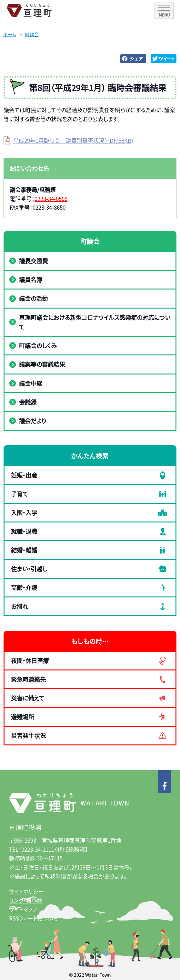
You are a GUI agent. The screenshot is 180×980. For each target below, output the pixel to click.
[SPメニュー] (164, 10)
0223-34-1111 (38, 849)
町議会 (32, 34)
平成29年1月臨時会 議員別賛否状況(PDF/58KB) (73, 140)
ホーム (10, 34)
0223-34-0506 (51, 199)
